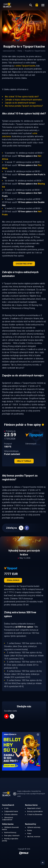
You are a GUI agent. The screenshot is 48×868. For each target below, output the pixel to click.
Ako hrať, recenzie (34, 837)
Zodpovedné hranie (11, 811)
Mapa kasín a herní (34, 808)
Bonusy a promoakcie (35, 811)
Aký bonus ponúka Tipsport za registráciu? (24, 106)
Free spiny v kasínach (12, 836)
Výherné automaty (34, 827)
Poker (29, 834)
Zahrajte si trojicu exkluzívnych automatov (23, 100)
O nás (6, 808)
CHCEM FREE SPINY (24, 264)
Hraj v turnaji (24, 461)
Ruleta (30, 830)
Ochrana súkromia (11, 815)
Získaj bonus (13, 580)
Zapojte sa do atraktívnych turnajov (20, 103)
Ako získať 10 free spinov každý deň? (22, 97)
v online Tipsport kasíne (25, 66)
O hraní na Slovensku (35, 815)
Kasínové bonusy (10, 833)
